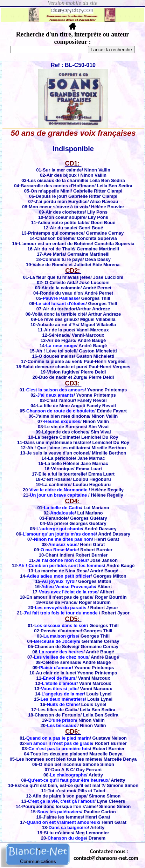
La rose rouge (61, 346)
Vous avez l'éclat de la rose (68, 592)
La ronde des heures (61, 652)
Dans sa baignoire (68, 827)
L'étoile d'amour (59, 683)
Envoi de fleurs (59, 678)
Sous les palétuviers (59, 812)
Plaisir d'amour (55, 668)
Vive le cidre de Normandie (58, 490)
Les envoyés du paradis (60, 608)
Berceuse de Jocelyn (56, 641)
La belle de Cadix (62, 508)
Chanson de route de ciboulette (60, 411)
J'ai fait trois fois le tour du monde (61, 613)
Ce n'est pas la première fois (59, 749)
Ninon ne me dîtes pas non (63, 539)
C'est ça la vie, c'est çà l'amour (61, 801)
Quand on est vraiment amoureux (63, 822)
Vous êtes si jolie (59, 689)
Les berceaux (61, 725)
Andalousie (62, 513)
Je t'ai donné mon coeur (61, 560)
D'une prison (62, 720)
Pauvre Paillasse (61, 298)
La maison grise (61, 636)
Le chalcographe (68, 775)
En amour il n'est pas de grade (59, 743)
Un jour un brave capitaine (58, 495)
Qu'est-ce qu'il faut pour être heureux (68, 780)
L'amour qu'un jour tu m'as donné (59, 534)
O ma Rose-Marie (59, 550)
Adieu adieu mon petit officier (59, 576)
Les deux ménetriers (63, 699)
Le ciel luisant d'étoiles (61, 304)
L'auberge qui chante (59, 529)
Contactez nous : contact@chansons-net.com (106, 855)
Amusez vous (63, 544)
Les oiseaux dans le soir (61, 625)
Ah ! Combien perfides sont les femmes (61, 566)
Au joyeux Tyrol (59, 581)
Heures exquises (62, 421)
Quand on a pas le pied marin (58, 738)
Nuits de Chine (63, 704)
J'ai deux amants (55, 395)
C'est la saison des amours (56, 390)
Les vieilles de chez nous (61, 657)
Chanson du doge (67, 838)
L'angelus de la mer (63, 694)
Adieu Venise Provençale (68, 587)
